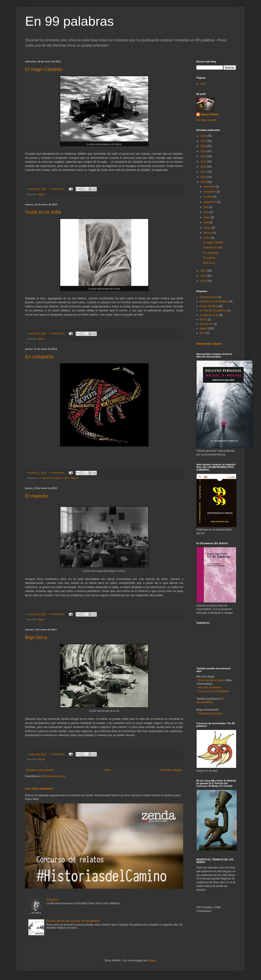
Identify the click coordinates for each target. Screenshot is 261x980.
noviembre (210, 192)
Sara (202, 333)
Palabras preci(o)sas (210, 713)
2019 (204, 151)
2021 (204, 141)
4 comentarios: (57, 473)
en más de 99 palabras (50, 478)
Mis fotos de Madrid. (210, 688)
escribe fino (206, 324)
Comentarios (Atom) (54, 776)
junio (207, 212)
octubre (208, 197)
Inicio (107, 770)
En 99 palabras (69, 21)
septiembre (211, 202)
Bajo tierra (36, 637)
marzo (208, 228)
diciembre (210, 187)
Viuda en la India (43, 212)
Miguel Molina (209, 114)
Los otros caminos (39, 789)
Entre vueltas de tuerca (211, 680)
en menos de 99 (209, 315)
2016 (204, 167)
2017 (204, 162)
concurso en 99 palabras (214, 301)
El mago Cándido (44, 69)
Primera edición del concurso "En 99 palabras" (74, 921)
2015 (204, 172)
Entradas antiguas (171, 770)
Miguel (42, 194)
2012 (204, 271)
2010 (204, 281)
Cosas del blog (208, 306)
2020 (204, 146)
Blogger (152, 960)
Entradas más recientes (40, 770)
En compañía (39, 357)
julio (206, 207)
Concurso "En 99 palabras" (214, 691)
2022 (204, 136)
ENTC (67, 478)
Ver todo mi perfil (206, 120)
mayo (207, 217)
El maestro (37, 496)
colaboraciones (209, 297)
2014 (204, 177)
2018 (204, 156)
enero (207, 238)
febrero (208, 233)
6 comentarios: (57, 333)
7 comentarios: (57, 189)
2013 (204, 182)
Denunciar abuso (209, 344)
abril (206, 222)
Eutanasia (52, 900)
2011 (204, 276)
